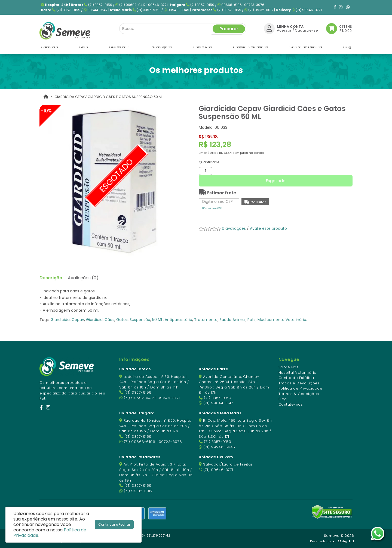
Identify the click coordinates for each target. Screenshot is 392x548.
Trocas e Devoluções (299, 383)
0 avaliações (234, 228)
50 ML (157, 320)
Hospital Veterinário (298, 373)
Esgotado (276, 181)
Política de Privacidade (301, 388)
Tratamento (206, 320)
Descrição (51, 278)
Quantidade (209, 162)
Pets (252, 320)
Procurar (229, 28)
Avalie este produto (268, 228)
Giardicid (94, 320)
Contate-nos (291, 404)
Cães (109, 320)
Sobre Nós (289, 367)
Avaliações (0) (83, 278)
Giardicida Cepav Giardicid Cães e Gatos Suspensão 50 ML (109, 97)
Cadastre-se (306, 29)
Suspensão (140, 320)
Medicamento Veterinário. (282, 320)
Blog (283, 399)
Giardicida (60, 320)
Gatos (122, 320)
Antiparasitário (178, 320)
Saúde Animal (232, 320)
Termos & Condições (299, 394)
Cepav (78, 320)
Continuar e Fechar (114, 524)
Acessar (284, 29)
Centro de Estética (296, 378)
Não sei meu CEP (212, 208)
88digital (346, 541)
